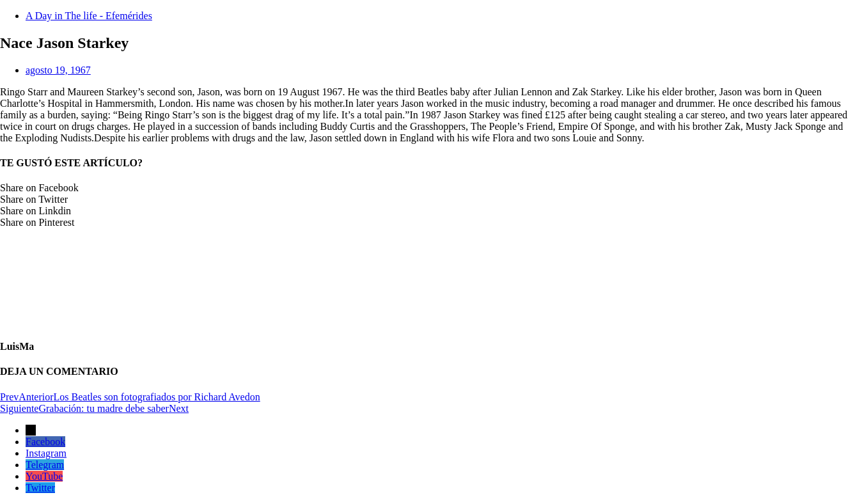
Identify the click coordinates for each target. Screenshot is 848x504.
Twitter (40, 488)
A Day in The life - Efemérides (89, 16)
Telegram (45, 465)
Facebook (45, 442)
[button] (424, 188)
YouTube (44, 476)
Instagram (46, 453)
